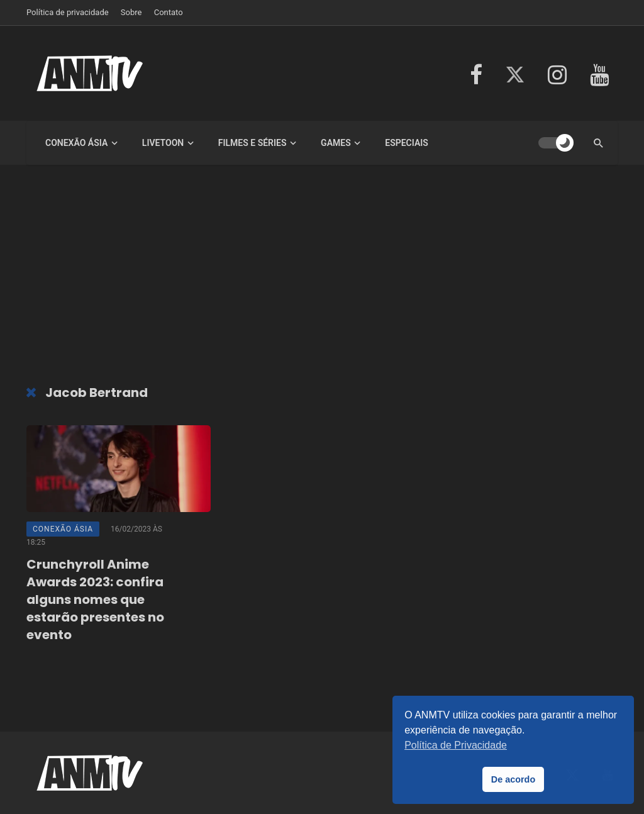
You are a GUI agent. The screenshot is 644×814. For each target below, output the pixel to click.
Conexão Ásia (76, 143)
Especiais (407, 143)
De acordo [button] (513, 779)
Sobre (131, 12)
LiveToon (163, 143)
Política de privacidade (68, 12)
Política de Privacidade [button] (456, 745)
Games (336, 143)
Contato (169, 12)
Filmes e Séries (253, 143)
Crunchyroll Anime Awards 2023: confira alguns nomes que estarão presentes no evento (95, 599)
